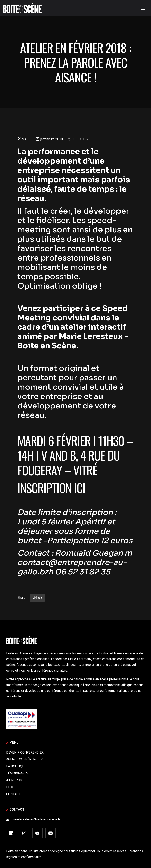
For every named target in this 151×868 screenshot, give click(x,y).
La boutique (16, 766)
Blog (10, 787)
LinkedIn (37, 598)
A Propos (14, 780)
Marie (26, 139)
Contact (13, 794)
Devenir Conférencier (25, 752)
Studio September (82, 851)
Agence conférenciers (25, 759)
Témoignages (17, 773)
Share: (22, 598)
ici (81, 487)
